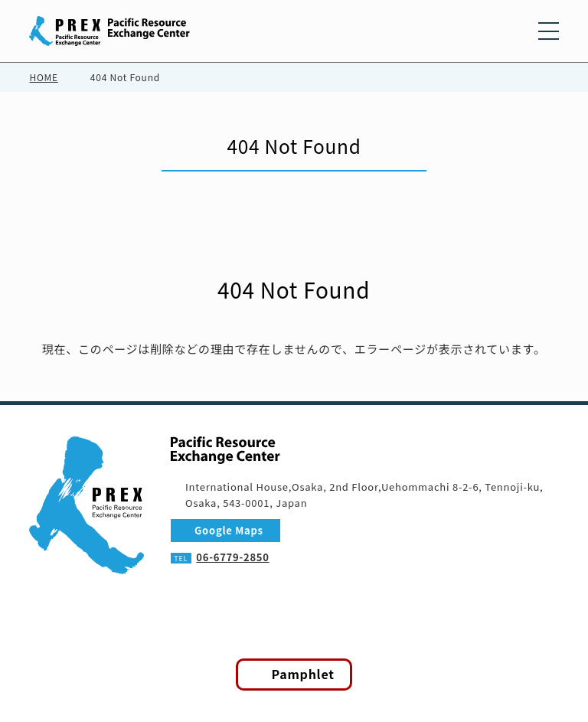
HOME (43, 77)
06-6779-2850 (233, 558)
